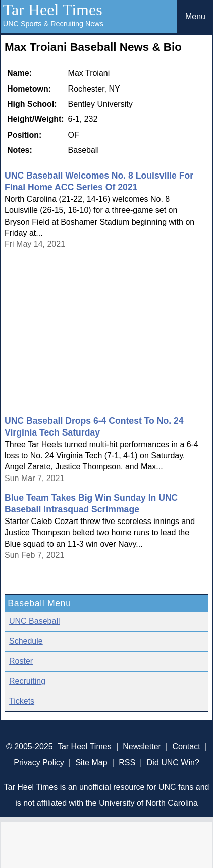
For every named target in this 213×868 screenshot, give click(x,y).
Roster (21, 661)
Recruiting (27, 681)
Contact (187, 746)
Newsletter (142, 746)
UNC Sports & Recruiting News (53, 24)
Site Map (91, 763)
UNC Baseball (34, 621)
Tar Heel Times (53, 10)
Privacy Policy (39, 763)
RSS (127, 763)
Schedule (26, 641)
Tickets (22, 701)
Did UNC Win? (173, 763)
